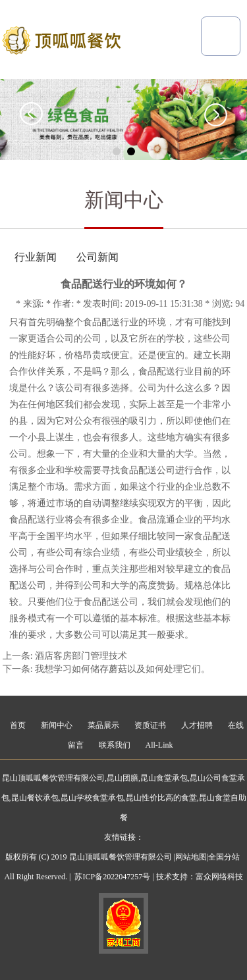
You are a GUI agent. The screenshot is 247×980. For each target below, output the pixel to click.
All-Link (159, 745)
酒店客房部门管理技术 (81, 656)
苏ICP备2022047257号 (112, 877)
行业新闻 (36, 257)
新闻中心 (57, 725)
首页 (18, 725)
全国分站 (224, 857)
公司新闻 (97, 257)
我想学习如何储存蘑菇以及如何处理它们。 (123, 669)
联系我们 (115, 745)
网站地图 (191, 857)
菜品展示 (103, 725)
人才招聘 (197, 725)
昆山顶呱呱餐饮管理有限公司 (53, 778)
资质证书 (150, 725)
